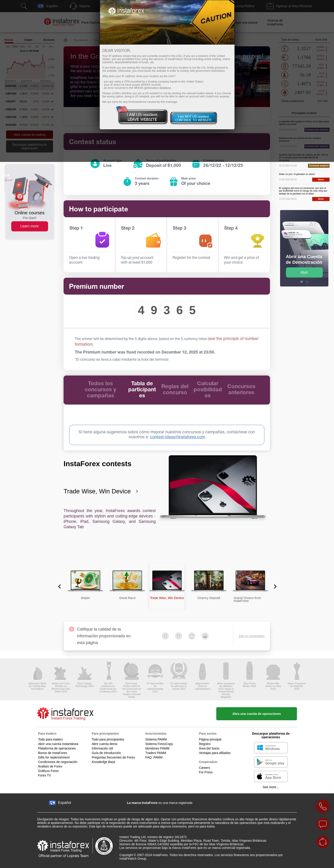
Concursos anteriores (241, 390)
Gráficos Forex (49, 771)
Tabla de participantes (142, 390)
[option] (304, 248)
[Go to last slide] (60, 586)
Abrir (304, 272)
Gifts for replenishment (54, 757)
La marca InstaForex (142, 803)
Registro (205, 744)
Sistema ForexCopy (159, 744)
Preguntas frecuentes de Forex (113, 757)
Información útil (102, 748)
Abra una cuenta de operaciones (257, 714)
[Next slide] (274, 586)
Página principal (210, 739)
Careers (205, 768)
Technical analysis (319, 166)
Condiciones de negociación (58, 762)
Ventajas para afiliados (215, 753)
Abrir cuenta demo (104, 744)
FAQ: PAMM (154, 757)
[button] (84, 587)
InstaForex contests (97, 464)
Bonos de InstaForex (53, 753)
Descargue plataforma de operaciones (271, 735)
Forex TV (45, 775)
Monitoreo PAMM (157, 748)
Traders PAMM (156, 753)
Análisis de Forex (50, 766)
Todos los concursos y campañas (100, 390)
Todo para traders (51, 739)
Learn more (30, 226)
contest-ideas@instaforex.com (178, 437)
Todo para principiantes (108, 739)
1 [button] (302, 282)
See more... (271, 787)
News (321, 180)
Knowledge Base (103, 762)
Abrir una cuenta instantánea (58, 744)
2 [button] (307, 282)
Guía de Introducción (106, 753)
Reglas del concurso (175, 390)
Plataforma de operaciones (57, 748)
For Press (206, 772)
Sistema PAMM (156, 739)
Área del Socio (209, 748)
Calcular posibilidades (208, 390)
